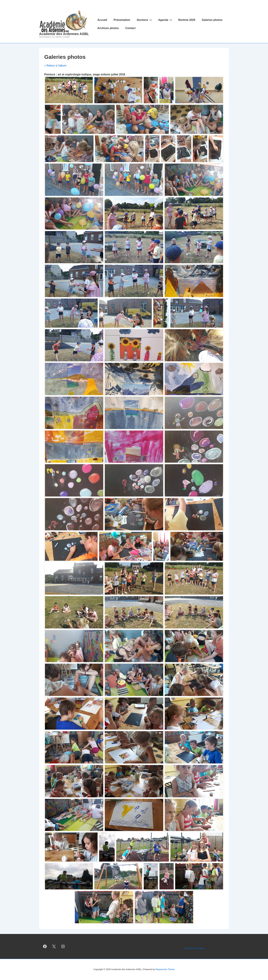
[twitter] (54, 947)
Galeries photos (212, 20)
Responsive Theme (194, 948)
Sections (145, 20)
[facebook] (45, 947)
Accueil (102, 20)
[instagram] (63, 947)
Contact (130, 28)
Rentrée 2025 (187, 20)
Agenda (166, 20)
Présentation (122, 20)
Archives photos (108, 28)
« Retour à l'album (55, 66)
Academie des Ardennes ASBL (64, 34)
